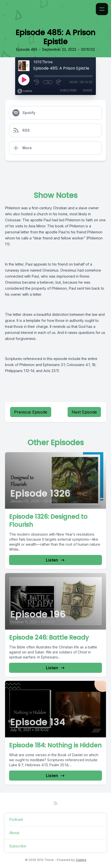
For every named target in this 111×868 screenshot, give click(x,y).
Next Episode (84, 412)
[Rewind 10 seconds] (37, 82)
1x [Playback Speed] (48, 82)
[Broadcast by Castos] (25, 91)
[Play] (24, 80)
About (14, 833)
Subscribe (68, 90)
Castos (81, 860)
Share (88, 90)
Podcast (16, 819)
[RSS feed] (55, 803)
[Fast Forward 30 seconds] (59, 82)
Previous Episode (31, 412)
